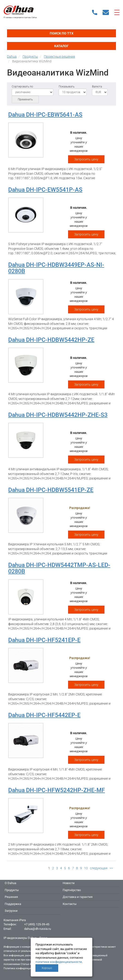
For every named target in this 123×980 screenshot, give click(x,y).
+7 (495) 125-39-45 (37, 924)
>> (111, 868)
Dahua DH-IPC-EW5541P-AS (45, 190)
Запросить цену (86, 159)
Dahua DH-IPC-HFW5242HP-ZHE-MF (57, 790)
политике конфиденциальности (59, 962)
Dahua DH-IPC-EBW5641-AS (45, 115)
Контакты (70, 904)
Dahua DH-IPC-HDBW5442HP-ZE (51, 340)
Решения (11, 897)
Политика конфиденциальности (23, 968)
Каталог (61, 46)
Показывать (67, 87)
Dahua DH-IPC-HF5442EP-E (44, 715)
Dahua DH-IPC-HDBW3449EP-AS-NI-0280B (56, 268)
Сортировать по (22, 87)
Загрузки (11, 911)
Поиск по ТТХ (62, 33)
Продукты (12, 890)
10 (86, 868)
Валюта (97, 87)
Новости (69, 883)
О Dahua (10, 883)
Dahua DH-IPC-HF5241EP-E (44, 640)
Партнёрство (72, 890)
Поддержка (13, 904)
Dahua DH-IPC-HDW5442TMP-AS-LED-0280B (59, 568)
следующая (99, 868)
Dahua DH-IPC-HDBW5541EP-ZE (51, 490)
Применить (25, 99)
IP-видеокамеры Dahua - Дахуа (25, 938)
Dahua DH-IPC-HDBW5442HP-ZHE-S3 (58, 415)
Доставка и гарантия (78, 897)
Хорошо (47, 968)
